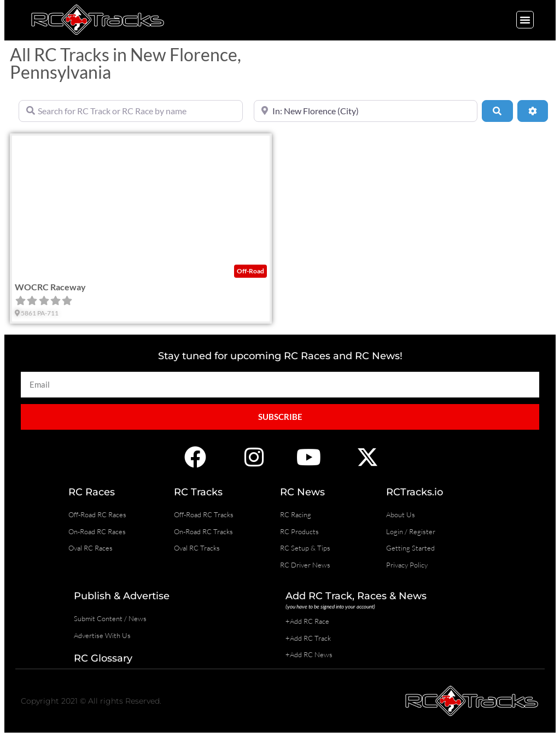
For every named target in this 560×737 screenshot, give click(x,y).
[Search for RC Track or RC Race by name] (131, 111)
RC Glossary (103, 658)
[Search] (497, 111)
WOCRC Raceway (50, 287)
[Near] (366, 111)
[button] (525, 20)
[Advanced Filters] (533, 111)
